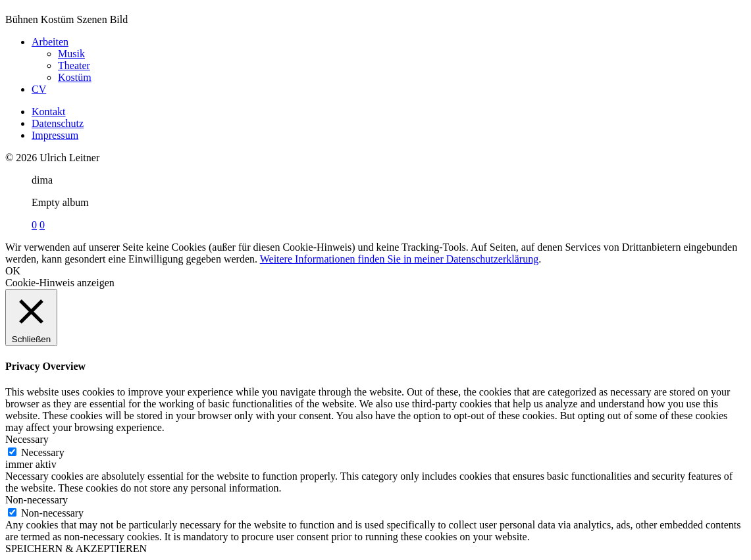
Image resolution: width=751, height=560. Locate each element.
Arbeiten (50, 42)
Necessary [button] (27, 439)
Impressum (55, 135)
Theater (74, 65)
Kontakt (49, 112)
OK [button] (13, 271)
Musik (71, 54)
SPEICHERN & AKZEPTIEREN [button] (76, 548)
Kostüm (75, 77)
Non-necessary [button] (37, 500)
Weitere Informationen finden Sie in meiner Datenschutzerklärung (399, 259)
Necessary (43, 452)
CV (39, 89)
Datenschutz (58, 123)
